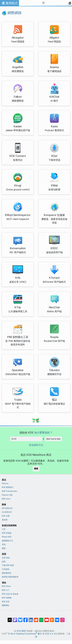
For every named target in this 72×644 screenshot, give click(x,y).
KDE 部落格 (7, 533)
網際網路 (12, 13)
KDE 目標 (6, 516)
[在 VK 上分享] (57, 619)
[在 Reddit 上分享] (36, 619)
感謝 (4, 548)
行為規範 (6, 569)
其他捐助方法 (36, 445)
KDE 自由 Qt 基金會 (10, 594)
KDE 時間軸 (7, 598)
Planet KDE (7, 537)
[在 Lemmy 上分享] (41, 619)
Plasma (5, 483)
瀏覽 (36, 469)
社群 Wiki (6, 558)
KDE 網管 (21, 631)
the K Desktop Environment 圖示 (26, 634)
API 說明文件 (7, 508)
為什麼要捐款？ (43, 432)
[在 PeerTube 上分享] (52, 619)
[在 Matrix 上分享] (10, 619)
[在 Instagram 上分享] (62, 619)
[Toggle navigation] (43, 3)
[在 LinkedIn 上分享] (31, 619)
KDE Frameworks (9, 491)
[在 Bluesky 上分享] (20, 619)
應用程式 (9, 4)
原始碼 (5, 520)
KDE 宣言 (6, 602)
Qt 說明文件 (7, 512)
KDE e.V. (5, 590)
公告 (4, 529)
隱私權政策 (6, 573)
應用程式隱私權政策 (10, 577)
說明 (4, 562)
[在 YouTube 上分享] (47, 619)
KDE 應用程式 (8, 487)
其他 (4, 544)
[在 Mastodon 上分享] (15, 619)
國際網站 (6, 605)
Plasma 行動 (7, 495)
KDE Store (6, 586)
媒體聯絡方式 (7, 541)
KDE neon (6, 499)
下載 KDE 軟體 (8, 565)
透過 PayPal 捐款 (53, 439)
